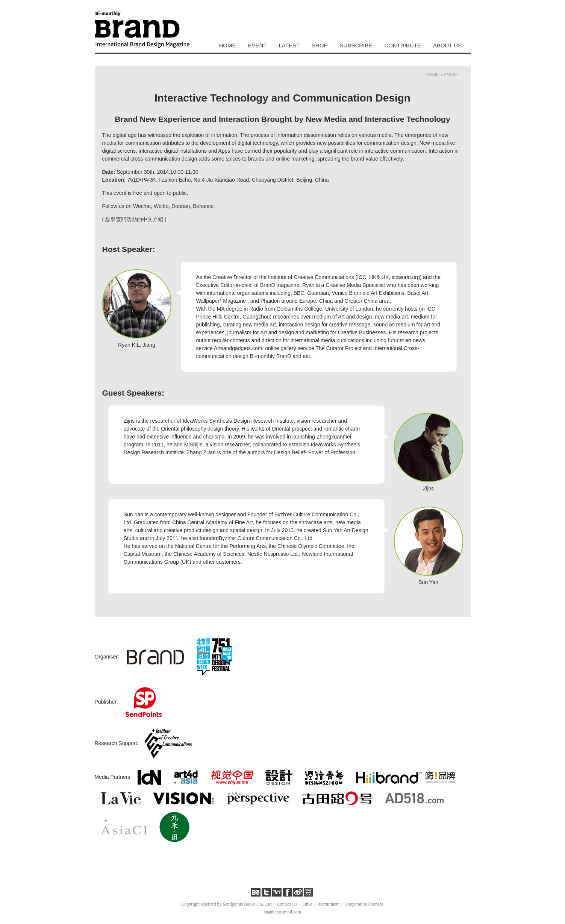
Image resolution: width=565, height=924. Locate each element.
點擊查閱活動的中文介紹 (134, 219)
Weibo (161, 206)
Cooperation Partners (364, 904)
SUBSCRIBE (356, 45)
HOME (228, 45)
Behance (203, 206)
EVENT (258, 45)
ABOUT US (447, 45)
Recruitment (328, 904)
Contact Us (287, 904)
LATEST (289, 45)
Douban (181, 206)
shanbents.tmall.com (282, 912)
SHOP (320, 45)
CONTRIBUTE (403, 45)
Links (307, 904)
